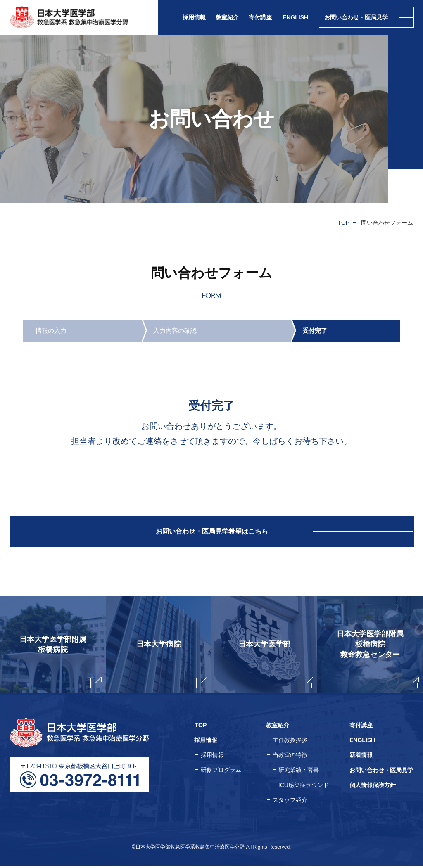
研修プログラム (223, 772)
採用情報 (214, 757)
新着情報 (361, 757)
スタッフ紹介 (291, 802)
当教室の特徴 (291, 757)
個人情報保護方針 (373, 787)
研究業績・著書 (299, 772)
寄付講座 (260, 17)
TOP (344, 223)
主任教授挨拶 (291, 742)
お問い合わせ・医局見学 (381, 772)
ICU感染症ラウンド (304, 787)
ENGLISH (295, 17)
